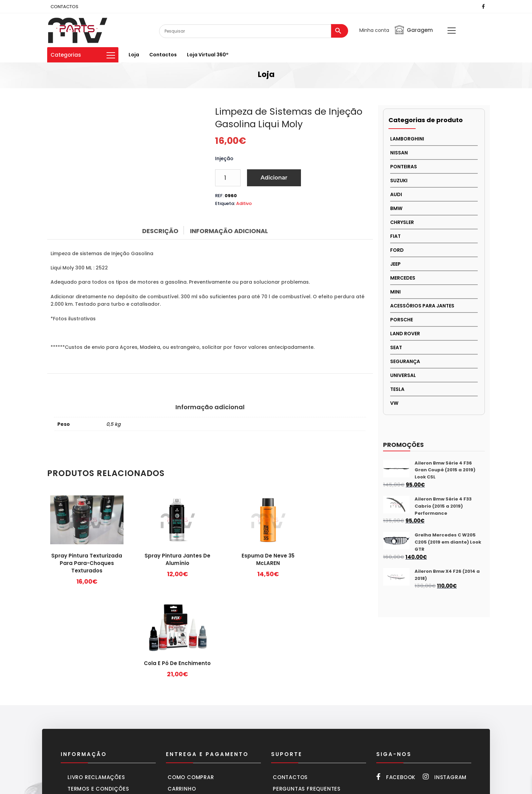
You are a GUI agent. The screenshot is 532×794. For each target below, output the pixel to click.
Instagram (445, 689)
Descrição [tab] (160, 231)
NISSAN (399, 153)
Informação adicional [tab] (229, 231)
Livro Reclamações (96, 689)
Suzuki (399, 181)
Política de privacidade (103, 712)
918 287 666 (440, 713)
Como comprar (191, 689)
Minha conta (374, 30)
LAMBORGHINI (407, 139)
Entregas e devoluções (203, 724)
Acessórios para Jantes (422, 306)
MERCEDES (403, 278)
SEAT (396, 347)
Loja (134, 55)
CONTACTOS (64, 7)
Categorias (83, 55)
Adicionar (274, 178)
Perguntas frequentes (307, 701)
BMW (396, 208)
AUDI (396, 194)
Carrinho (182, 701)
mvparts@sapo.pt (421, 750)
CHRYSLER (402, 222)
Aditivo (244, 203)
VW (394, 403)
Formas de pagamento (201, 712)
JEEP (395, 264)
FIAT (395, 236)
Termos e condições (98, 701)
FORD (397, 250)
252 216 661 (403, 713)
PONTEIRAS (404, 167)
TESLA (397, 389)
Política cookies (93, 724)
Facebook (396, 689)
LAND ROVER (405, 334)
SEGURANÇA (405, 361)
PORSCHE (402, 320)
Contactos (163, 55)
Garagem (413, 30)
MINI (395, 292)
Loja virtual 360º (208, 55)
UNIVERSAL (403, 375)
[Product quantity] (228, 178)
